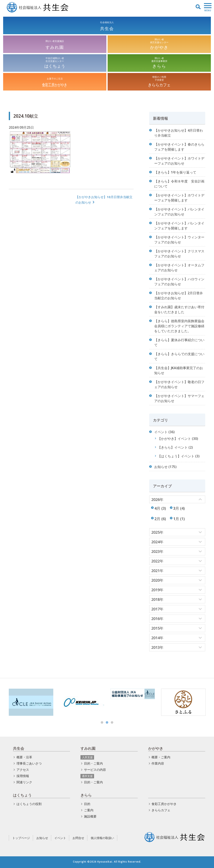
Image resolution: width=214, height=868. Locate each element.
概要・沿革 (24, 757)
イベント (161, 432)
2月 (157, 519)
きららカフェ (161, 810)
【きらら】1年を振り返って (175, 172)
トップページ (21, 838)
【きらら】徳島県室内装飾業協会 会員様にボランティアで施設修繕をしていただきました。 (179, 326)
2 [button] (107, 722)
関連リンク (24, 782)
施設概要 (90, 816)
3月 (176, 508)
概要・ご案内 (161, 757)
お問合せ (78, 838)
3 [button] (112, 722)
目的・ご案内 (93, 763)
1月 (176, 519)
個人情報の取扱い (102, 838)
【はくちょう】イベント (176, 456)
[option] (31, 702)
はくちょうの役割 (29, 804)
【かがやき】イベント (174, 439)
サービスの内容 (95, 770)
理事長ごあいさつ (29, 763)
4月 (157, 508)
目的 (87, 804)
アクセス (23, 770)
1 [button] (102, 722)
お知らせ (161, 467)
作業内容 (158, 763)
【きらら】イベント (173, 447)
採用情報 (23, 776)
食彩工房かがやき (164, 804)
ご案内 (89, 810)
